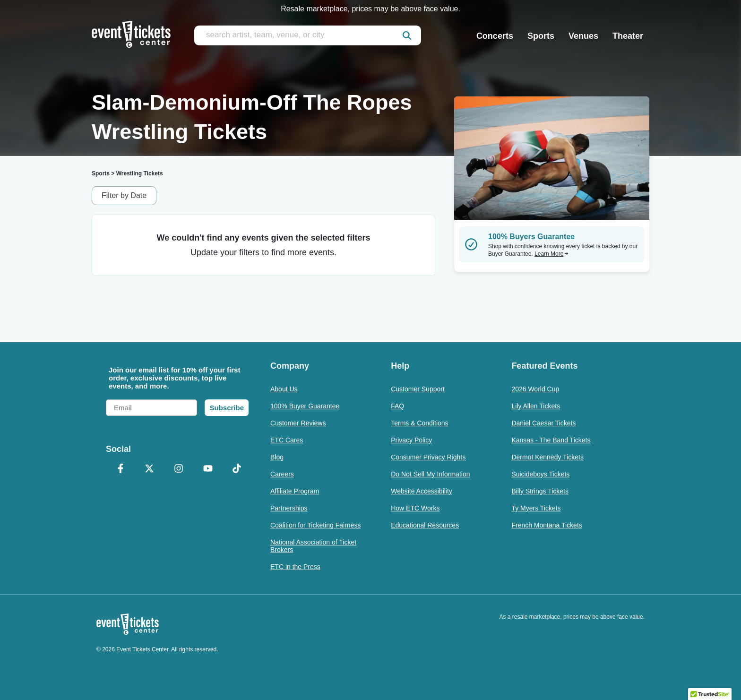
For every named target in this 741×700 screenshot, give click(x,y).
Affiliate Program (295, 491)
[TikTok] (237, 469)
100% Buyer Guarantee (305, 406)
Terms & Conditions (419, 423)
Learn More (551, 254)
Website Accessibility (422, 491)
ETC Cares (287, 440)
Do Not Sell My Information (430, 474)
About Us (284, 389)
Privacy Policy (411, 440)
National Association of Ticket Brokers (313, 546)
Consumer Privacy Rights (428, 457)
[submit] (407, 35)
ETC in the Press (295, 567)
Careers (282, 474)
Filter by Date (124, 195)
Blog (277, 457)
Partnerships (289, 508)
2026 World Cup (535, 389)
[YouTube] (208, 469)
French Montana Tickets (547, 525)
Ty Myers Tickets (536, 508)
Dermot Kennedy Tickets (547, 457)
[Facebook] (121, 469)
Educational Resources (425, 525)
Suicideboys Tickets (540, 474)
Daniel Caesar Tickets (543, 423)
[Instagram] (179, 469)
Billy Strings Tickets (540, 491)
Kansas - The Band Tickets (551, 440)
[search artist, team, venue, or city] (308, 35)
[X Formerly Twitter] (150, 469)
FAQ (397, 406)
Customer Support (418, 389)
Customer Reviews (298, 423)
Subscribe (227, 408)
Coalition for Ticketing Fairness (315, 525)
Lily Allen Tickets (536, 406)
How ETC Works (415, 508)
